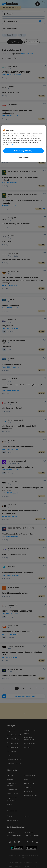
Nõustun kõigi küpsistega (23, 151)
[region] (24, 144)
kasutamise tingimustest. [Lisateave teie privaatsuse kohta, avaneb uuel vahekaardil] (17, 145)
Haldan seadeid (23, 157)
